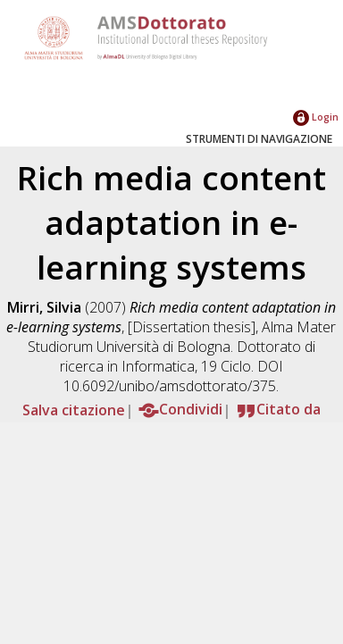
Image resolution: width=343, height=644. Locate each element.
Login (316, 117)
